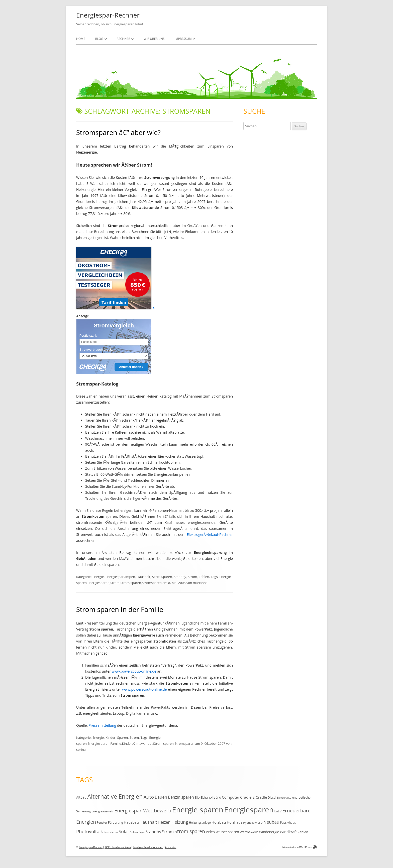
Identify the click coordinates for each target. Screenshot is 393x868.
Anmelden (171, 847)
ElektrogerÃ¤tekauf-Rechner (210, 534)
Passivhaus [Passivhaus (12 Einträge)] (288, 823)
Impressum (183, 39)
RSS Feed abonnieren (118, 847)
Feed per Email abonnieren (148, 847)
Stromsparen (152, 583)
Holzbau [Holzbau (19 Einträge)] (219, 822)
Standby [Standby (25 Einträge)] (153, 832)
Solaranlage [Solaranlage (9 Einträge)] (137, 832)
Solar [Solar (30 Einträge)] (124, 831)
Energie (98, 577)
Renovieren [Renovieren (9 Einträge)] (111, 832)
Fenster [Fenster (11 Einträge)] (102, 822)
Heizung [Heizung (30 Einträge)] (180, 822)
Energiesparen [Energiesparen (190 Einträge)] (249, 810)
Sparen (167, 577)
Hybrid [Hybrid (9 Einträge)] (247, 823)
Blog (99, 39)
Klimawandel (143, 743)
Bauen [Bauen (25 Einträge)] (161, 797)
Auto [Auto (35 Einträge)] (149, 797)
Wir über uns (154, 39)
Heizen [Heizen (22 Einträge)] (164, 822)
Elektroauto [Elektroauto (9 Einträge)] (284, 798)
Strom (192, 577)
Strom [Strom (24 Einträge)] (168, 832)
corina (81, 750)
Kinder (111, 737)
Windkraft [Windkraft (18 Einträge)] (288, 832)
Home (81, 39)
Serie (156, 577)
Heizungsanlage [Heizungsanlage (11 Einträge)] (200, 822)
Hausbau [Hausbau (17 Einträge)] (131, 822)
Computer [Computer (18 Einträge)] (230, 797)
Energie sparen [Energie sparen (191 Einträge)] (198, 810)
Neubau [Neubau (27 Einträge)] (271, 822)
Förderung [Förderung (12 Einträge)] (116, 823)
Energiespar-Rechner (108, 15)
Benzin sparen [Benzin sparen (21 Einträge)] (181, 797)
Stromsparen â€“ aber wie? (118, 132)
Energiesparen (98, 583)
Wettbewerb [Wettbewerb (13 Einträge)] (249, 832)
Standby (180, 577)
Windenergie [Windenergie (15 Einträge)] (269, 832)
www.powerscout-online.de (134, 671)
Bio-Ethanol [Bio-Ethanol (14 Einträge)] (204, 797)
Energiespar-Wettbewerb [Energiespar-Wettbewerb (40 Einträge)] (143, 811)
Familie (116, 743)
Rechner (124, 39)
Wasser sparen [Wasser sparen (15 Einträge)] (227, 832)
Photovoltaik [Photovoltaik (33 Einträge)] (90, 831)
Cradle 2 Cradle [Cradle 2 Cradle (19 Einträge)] (254, 797)
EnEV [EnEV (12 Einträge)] (278, 811)
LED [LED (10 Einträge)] (260, 823)
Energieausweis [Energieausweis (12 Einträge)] (103, 811)
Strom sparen (131, 583)
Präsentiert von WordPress (299, 847)
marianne (200, 583)
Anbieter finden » (131, 367)
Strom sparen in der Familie (120, 609)
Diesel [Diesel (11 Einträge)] (272, 797)
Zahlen (204, 577)
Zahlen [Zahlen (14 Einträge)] (303, 832)
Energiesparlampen (120, 577)
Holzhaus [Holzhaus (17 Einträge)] (235, 822)
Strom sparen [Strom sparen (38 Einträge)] (190, 831)
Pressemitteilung (103, 725)
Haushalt (144, 577)
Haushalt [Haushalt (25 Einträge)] (148, 822)
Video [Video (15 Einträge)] (210, 832)
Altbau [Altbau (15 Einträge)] (81, 797)
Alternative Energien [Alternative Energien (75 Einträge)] (115, 796)
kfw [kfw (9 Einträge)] (255, 823)
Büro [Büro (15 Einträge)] (217, 797)
